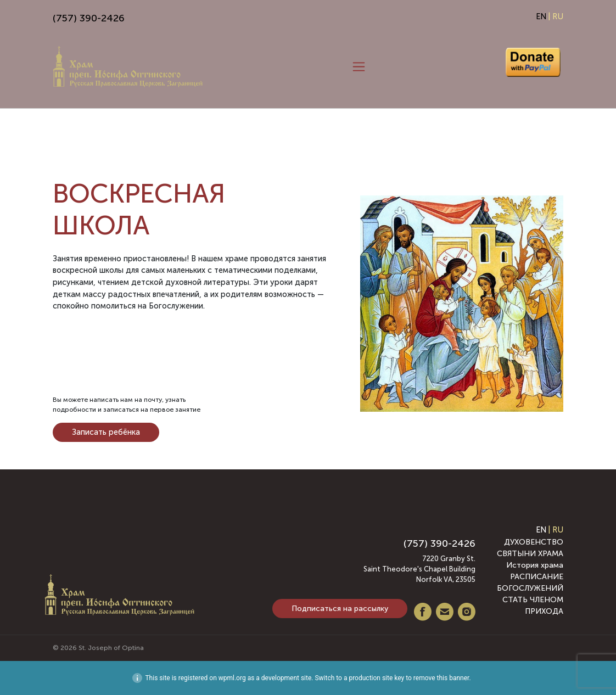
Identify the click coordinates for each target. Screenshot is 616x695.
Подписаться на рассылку (340, 609)
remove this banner (441, 678)
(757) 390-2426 (89, 18)
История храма (535, 565)
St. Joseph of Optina (111, 648)
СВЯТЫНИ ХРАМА (530, 554)
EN (541, 16)
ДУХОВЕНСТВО (534, 542)
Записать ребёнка (106, 432)
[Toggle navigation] (359, 67)
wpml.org (232, 678)
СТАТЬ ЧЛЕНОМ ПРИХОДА (533, 606)
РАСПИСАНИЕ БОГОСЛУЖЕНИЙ (530, 582)
